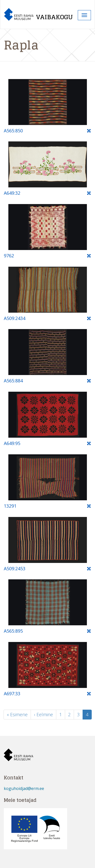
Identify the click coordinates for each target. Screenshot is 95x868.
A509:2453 (15, 568)
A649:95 (12, 443)
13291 (10, 506)
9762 (9, 256)
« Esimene (17, 714)
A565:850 (13, 131)
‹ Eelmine (43, 714)
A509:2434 (15, 318)
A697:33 (12, 693)
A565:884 (13, 381)
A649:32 (12, 193)
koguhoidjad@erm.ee (24, 788)
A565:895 (13, 631)
